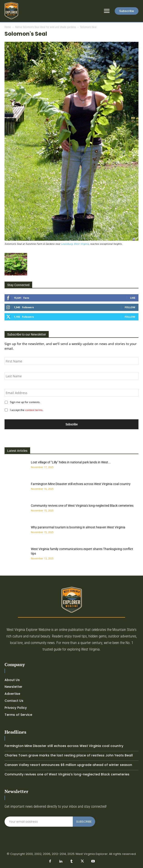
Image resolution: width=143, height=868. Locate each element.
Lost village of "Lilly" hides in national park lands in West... (71, 462)
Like (133, 298)
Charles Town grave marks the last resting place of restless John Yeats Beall (69, 755)
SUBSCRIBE (84, 822)
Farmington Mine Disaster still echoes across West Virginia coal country (81, 484)
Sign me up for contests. (24, 402)
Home (8, 27)
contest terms (34, 410)
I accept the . (26, 410)
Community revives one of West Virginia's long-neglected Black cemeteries (82, 506)
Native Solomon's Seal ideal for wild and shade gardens (46, 27)
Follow (130, 307)
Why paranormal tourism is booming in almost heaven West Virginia (78, 527)
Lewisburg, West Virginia (75, 244)
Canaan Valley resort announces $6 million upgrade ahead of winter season (68, 765)
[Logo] (11, 11)
